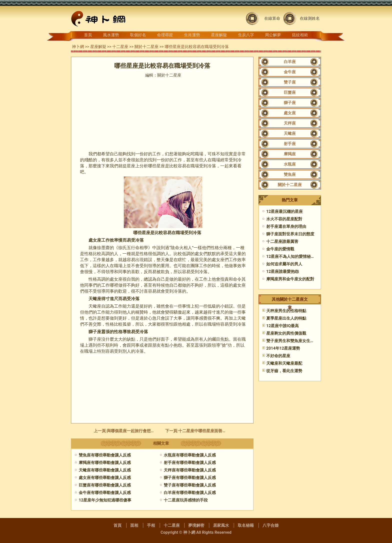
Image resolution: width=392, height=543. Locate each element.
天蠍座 (290, 133)
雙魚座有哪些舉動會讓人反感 (105, 455)
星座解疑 (219, 35)
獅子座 (290, 103)
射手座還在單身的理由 (286, 226)
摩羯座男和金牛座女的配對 (290, 279)
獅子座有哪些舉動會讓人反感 (190, 478)
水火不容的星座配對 (284, 219)
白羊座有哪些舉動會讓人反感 (190, 493)
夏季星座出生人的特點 (286, 318)
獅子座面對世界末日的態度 (290, 234)
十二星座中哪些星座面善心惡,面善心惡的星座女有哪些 (227, 431)
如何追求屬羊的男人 (284, 264)
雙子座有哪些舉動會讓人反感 (190, 485)
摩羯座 (290, 154)
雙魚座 (290, 174)
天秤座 (290, 123)
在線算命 (272, 18)
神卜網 (78, 47)
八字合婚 (270, 525)
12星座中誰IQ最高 (282, 326)
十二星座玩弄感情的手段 (186, 500)
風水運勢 (111, 35)
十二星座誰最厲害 (282, 241)
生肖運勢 (192, 35)
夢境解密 (196, 525)
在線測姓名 (310, 18)
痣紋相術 (300, 35)
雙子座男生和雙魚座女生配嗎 (292, 341)
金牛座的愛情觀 (280, 249)
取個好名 (138, 35)
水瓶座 (290, 164)
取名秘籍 (246, 525)
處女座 (290, 113)
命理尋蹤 (165, 35)
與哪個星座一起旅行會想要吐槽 (135, 431)
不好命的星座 (278, 356)
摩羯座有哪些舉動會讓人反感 (105, 463)
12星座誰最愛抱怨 (282, 271)
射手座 (290, 144)
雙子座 (290, 82)
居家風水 (221, 525)
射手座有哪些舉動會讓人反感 (190, 463)
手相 (151, 525)
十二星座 (120, 47)
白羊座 (290, 62)
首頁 (88, 35)
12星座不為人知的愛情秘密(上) (294, 256)
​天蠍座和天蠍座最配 (284, 363)
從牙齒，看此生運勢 (284, 371)
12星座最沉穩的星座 (284, 211)
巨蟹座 (290, 92)
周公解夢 (273, 35)
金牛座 (290, 72)
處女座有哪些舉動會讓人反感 (105, 478)
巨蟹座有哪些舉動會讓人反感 (105, 485)
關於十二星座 (146, 47)
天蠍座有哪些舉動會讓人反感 (105, 470)
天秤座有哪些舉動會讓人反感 (190, 470)
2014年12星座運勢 (283, 348)
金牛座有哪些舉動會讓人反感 (105, 493)
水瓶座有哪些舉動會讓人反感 (190, 455)
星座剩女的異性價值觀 (286, 333)
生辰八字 (246, 35)
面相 (134, 525)
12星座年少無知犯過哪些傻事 (105, 500)
